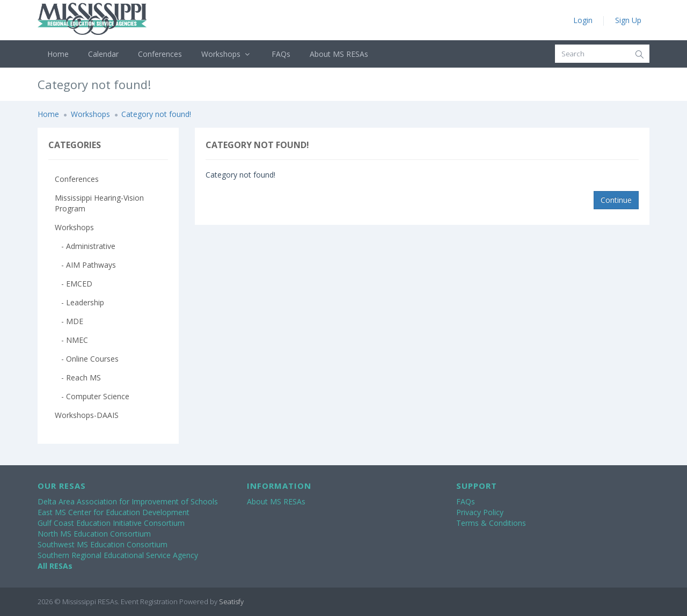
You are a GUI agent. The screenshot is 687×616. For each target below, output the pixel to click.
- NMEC (71, 340)
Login (583, 20)
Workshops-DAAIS (87, 415)
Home (58, 54)
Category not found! (156, 114)
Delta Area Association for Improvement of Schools (128, 501)
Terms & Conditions (491, 523)
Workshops (227, 54)
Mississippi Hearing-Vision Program (99, 203)
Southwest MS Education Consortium (103, 544)
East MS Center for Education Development (114, 512)
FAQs (281, 54)
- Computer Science (92, 396)
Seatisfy (231, 602)
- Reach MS (78, 377)
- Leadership (79, 302)
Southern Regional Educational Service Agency (118, 555)
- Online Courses (87, 359)
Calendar (103, 54)
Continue (616, 200)
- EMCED (74, 284)
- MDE (69, 321)
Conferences (160, 54)
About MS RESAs (339, 54)
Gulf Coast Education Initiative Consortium (111, 523)
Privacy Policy (480, 512)
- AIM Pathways (85, 265)
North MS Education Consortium (94, 534)
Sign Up (628, 20)
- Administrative (85, 246)
